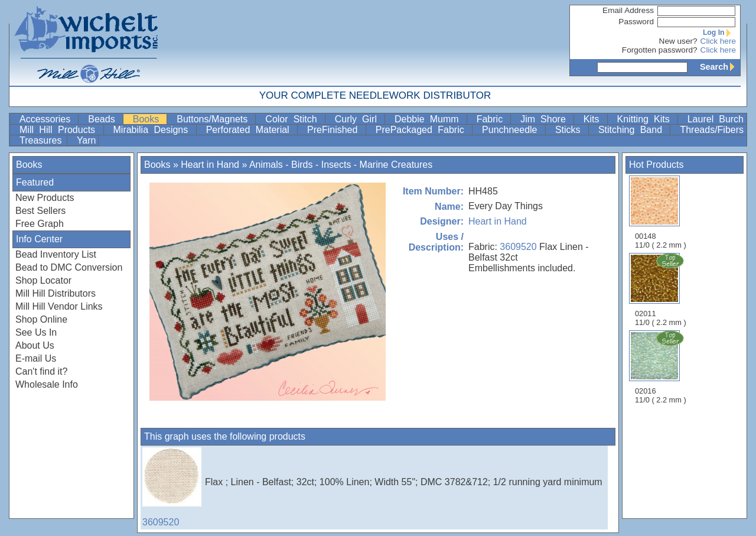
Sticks (571, 130)
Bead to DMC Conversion (69, 267)
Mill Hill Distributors (56, 293)
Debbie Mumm (429, 119)
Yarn (87, 140)
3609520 (518, 247)
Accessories (48, 119)
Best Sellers (40, 211)
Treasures (42, 140)
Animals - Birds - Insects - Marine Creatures (341, 165)
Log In (719, 33)
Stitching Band (633, 130)
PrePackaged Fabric (423, 130)
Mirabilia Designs (154, 130)
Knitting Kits (646, 119)
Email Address (628, 10)
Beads (104, 119)
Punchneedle (512, 130)
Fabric (493, 119)
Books (149, 119)
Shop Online (41, 319)
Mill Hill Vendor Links (59, 306)
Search (720, 67)
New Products (45, 198)
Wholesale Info (47, 384)
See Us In (36, 332)
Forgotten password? (660, 50)
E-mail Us (36, 358)
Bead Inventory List (56, 254)
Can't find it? (41, 371)
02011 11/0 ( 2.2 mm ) (661, 290)
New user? (678, 41)
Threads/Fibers (712, 130)
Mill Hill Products (60, 130)
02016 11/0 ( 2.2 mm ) (661, 367)
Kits (594, 119)
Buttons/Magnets (215, 119)
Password (636, 22)
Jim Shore (546, 119)
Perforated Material (250, 130)
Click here (718, 41)
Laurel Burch (716, 119)
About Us (35, 345)
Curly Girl (359, 119)
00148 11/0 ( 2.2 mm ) (661, 212)
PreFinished (335, 130)
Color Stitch (294, 119)
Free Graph (40, 224)
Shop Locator (43, 280)
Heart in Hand (210, 165)
